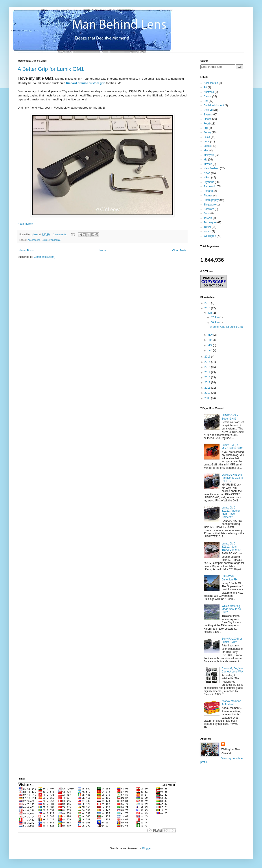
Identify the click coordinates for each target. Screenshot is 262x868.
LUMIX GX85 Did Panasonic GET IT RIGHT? (232, 478)
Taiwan (208, 218)
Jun (210, 313)
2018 (208, 308)
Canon (208, 96)
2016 (208, 362)
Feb (210, 350)
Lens (207, 141)
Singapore (210, 205)
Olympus (209, 182)
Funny (207, 132)
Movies (208, 164)
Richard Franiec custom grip (86, 83)
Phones (208, 196)
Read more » (25, 224)
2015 (208, 367)
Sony (207, 213)
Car (206, 101)
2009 (208, 398)
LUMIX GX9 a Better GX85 (230, 417)
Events (208, 115)
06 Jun (215, 322)
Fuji (206, 128)
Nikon (207, 177)
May (210, 335)
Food (207, 124)
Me (206, 160)
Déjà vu (208, 110)
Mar (210, 345)
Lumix (45, 240)
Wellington (210, 236)
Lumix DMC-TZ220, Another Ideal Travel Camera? (231, 512)
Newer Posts (26, 250)
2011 (208, 388)
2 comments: (60, 234)
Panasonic (55, 240)
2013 (208, 377)
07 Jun (215, 317)
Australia (209, 92)
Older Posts (179, 250)
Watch (207, 232)
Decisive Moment (214, 105)
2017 (208, 357)
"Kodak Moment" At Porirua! (232, 703)
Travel (207, 227)
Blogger (147, 848)
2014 (208, 372)
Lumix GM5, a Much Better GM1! (232, 447)
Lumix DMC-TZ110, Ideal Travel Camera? (231, 547)
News (207, 173)
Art (205, 87)
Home (103, 250)
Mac (206, 151)
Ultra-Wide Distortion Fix (229, 578)
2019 (208, 303)
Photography (211, 200)
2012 (208, 382)
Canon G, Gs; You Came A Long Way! (233, 670)
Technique (210, 222)
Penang (208, 191)
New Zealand (211, 168)
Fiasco (208, 119)
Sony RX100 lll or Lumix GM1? (232, 640)
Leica (207, 137)
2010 (208, 393)
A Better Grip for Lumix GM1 (51, 69)
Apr (210, 340)
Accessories (34, 240)
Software (209, 209)
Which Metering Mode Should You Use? (232, 609)
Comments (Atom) (44, 257)
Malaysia (209, 155)
